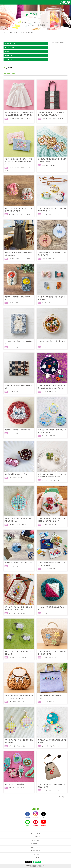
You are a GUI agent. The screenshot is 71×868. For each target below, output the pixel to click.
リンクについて (35, 854)
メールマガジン (35, 837)
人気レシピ (9, 60)
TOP (5, 33)
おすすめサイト (35, 844)
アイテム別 (10, 47)
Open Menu (2, 2)
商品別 (23, 33)
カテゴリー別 (11, 43)
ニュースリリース (35, 833)
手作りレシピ (13, 33)
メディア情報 (36, 840)
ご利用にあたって (36, 851)
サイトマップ (35, 858)
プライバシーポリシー (35, 847)
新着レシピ (9, 56)
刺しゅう (31, 33)
